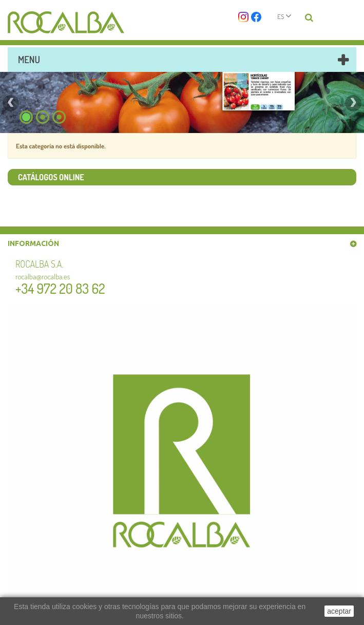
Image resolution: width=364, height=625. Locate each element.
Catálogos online (51, 177)
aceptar (339, 611)
